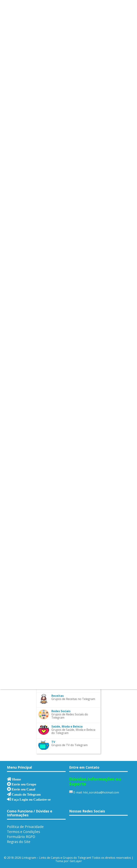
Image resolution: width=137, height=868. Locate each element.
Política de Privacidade (25, 827)
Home (17, 779)
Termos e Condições (23, 832)
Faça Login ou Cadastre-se (31, 799)
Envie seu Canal (23, 789)
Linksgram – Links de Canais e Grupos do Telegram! (56, 858)
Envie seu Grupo (24, 784)
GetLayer (76, 861)
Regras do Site (19, 842)
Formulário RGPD (21, 837)
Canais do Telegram (26, 794)
